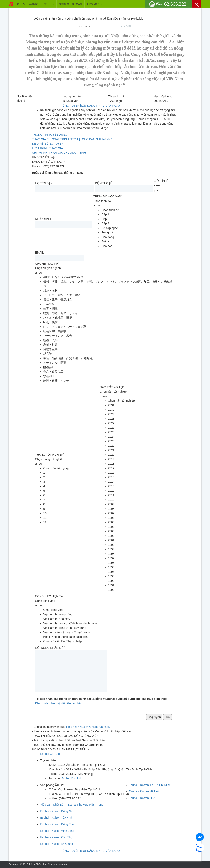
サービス (49, 4)
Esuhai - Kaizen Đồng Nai (57, 811)
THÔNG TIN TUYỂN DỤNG (50, 135)
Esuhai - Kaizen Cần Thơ (56, 837)
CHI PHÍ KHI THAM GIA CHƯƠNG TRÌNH (59, 153)
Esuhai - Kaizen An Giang (57, 844)
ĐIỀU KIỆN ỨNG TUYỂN (48, 144)
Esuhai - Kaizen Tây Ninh (56, 818)
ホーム (21, 4)
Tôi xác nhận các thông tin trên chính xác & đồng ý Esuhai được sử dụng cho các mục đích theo (101, 701)
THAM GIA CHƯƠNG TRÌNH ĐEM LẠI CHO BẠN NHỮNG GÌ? (72, 139)
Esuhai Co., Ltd (50, 754)
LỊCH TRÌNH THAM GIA (47, 148)
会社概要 (34, 4)
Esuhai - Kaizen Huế (142, 798)
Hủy (168, 717)
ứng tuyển (154, 717)
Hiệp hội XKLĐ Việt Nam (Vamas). (88, 727)
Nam (156, 185)
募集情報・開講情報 (71, 4)
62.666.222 (171, 4)
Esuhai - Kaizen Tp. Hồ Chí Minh (150, 785)
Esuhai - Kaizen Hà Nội (144, 791)
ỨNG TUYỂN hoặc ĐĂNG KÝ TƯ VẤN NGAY (91, 106)
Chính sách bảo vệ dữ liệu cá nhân (59, 703)
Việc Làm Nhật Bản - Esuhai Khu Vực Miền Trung (72, 805)
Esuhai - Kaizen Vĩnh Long (57, 831)
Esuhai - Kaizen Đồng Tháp (58, 824)
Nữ (155, 191)
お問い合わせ (95, 4)
